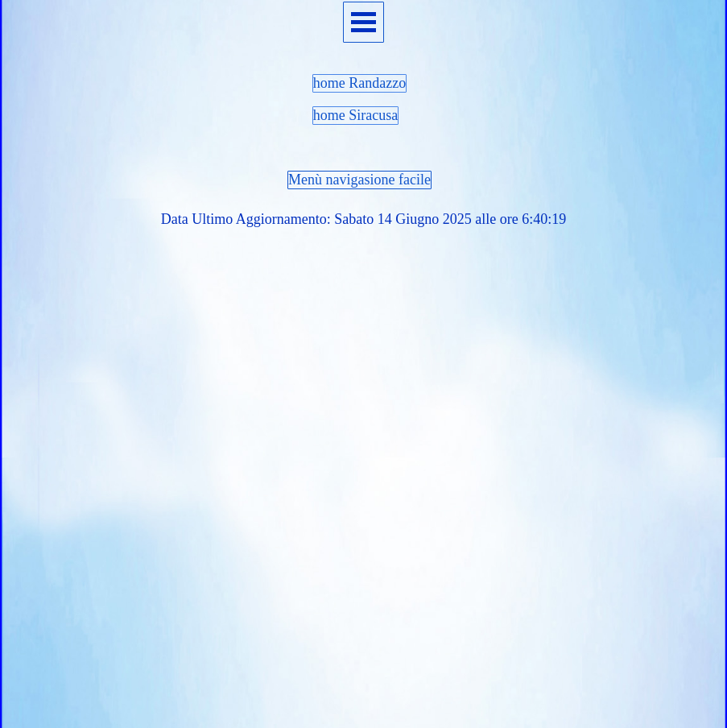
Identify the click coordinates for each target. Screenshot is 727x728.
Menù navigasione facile (359, 180)
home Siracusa (355, 115)
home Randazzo (359, 83)
